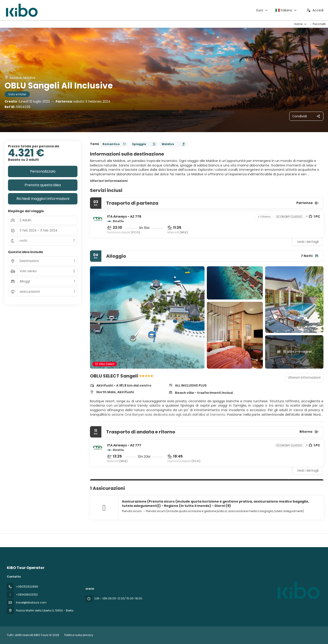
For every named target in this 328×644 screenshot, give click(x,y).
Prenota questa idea (43, 185)
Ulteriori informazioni (109, 181)
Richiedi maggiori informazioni (43, 199)
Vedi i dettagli (308, 242)
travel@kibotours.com (31, 602)
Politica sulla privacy (79, 635)
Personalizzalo (43, 171)
